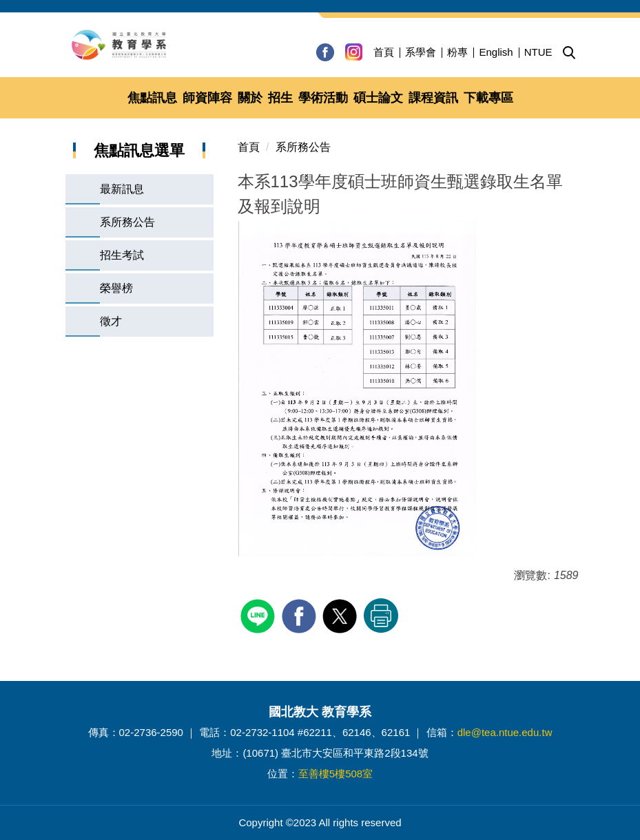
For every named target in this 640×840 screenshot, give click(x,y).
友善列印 (381, 616)
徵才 (111, 321)
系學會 (421, 52)
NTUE (538, 52)
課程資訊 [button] (433, 98)
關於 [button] (250, 98)
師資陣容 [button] (207, 98)
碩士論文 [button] (378, 98)
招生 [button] (280, 98)
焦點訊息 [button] (152, 98)
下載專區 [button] (488, 98)
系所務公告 (127, 222)
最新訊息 (122, 189)
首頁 (384, 52)
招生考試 (122, 255)
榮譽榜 (116, 288)
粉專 (457, 52)
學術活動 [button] (323, 98)
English (496, 52)
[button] (569, 53)
